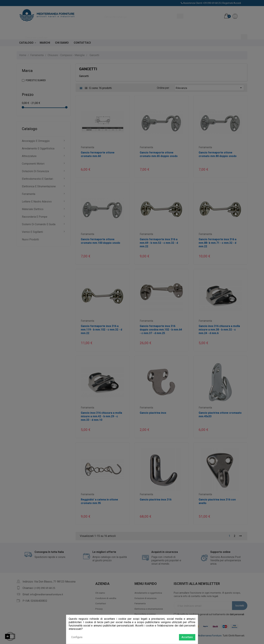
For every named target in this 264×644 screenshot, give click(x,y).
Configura (77, 637)
